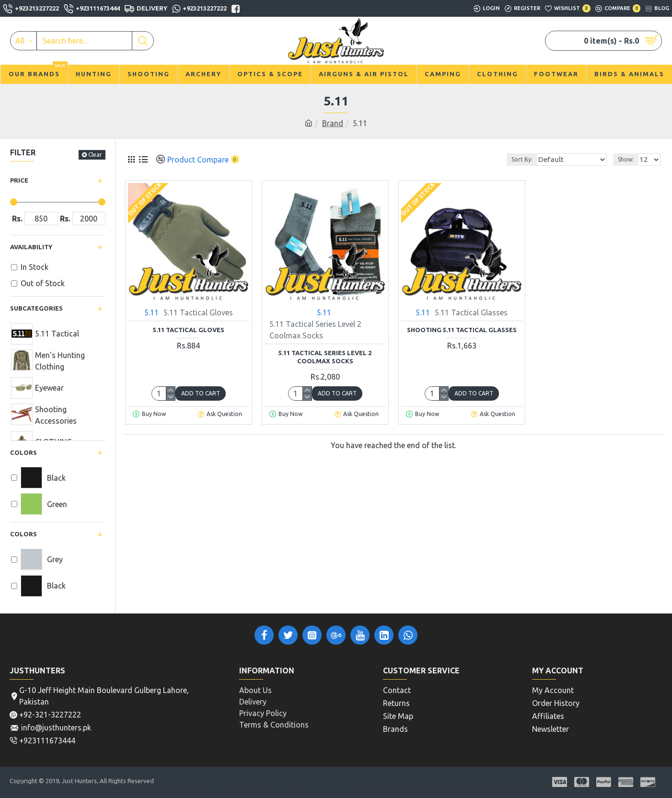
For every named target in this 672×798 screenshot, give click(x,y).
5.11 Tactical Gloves (189, 330)
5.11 (151, 312)
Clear (95, 155)
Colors (23, 452)
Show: (629, 159)
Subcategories (36, 308)
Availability (31, 247)
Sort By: (537, 159)
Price (19, 180)
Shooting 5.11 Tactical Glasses (462, 330)
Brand (333, 123)
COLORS (23, 534)
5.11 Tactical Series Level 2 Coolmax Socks (325, 357)
